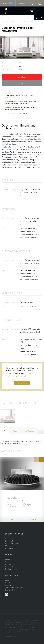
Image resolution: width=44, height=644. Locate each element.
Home (4, 21)
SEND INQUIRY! (11, 97)
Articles (9, 585)
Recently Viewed (12, 543)
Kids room (10, 562)
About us (9, 538)
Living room (10, 559)
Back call (9, 541)
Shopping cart (11, 546)
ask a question (22, 383)
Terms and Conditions (15, 587)
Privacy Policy (11, 590)
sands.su (15, 636)
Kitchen (9, 564)
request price (22, 77)
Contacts (9, 548)
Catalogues (29, 431)
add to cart (22, 83)
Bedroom (9, 567)
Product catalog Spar (32, 21)
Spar (20, 21)
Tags (15, 431)
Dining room (11, 569)
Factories (12, 21)
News (8, 583)
